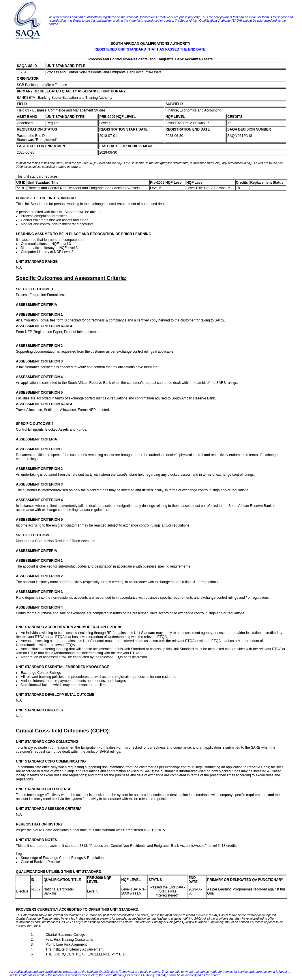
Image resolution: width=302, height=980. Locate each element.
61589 (36, 889)
